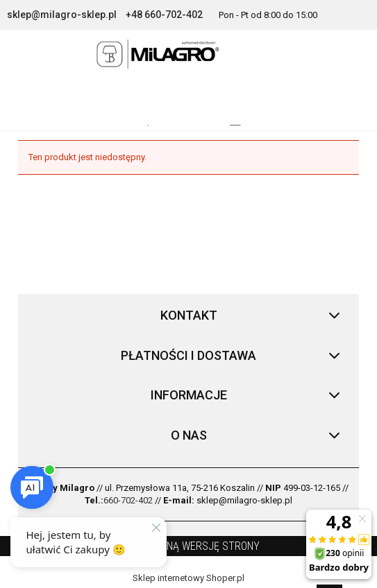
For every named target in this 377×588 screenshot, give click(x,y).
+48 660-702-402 (164, 15)
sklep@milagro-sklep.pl (62, 15)
